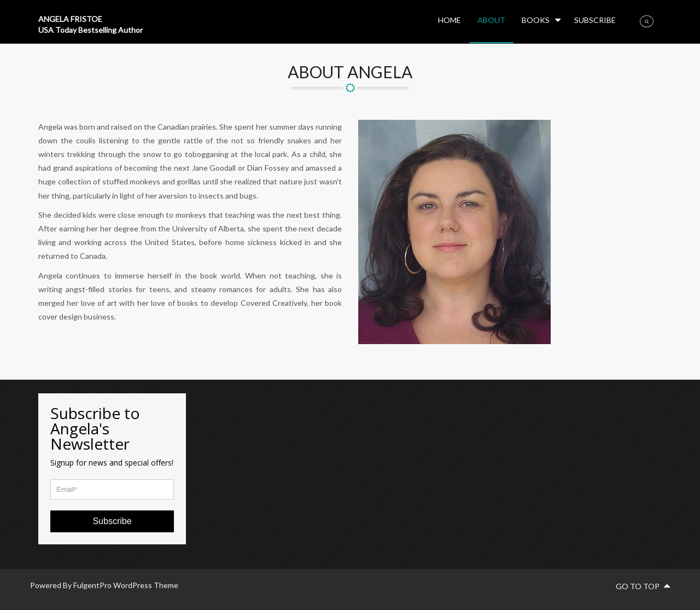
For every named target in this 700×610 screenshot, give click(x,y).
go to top (643, 586)
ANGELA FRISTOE (70, 19)
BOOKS (536, 20)
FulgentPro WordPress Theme (126, 585)
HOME (450, 20)
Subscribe (595, 20)
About (491, 20)
